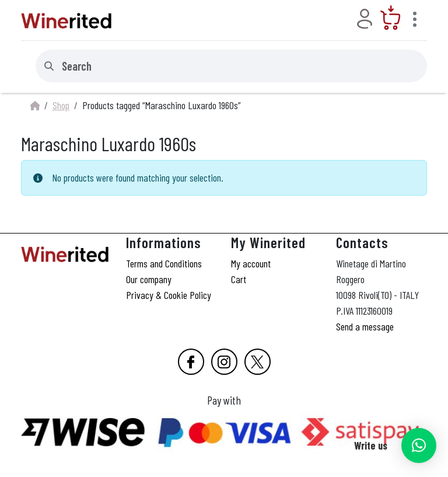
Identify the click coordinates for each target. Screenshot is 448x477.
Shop (61, 105)
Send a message (365, 326)
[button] (419, 445)
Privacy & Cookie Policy (169, 295)
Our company (149, 279)
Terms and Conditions (164, 263)
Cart (239, 279)
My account (251, 263)
